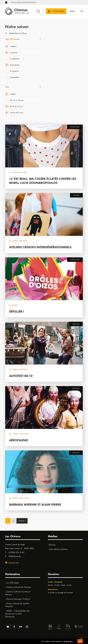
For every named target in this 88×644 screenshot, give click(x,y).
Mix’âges (51, 52)
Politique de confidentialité (59, 639)
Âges (7, 87)
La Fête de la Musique (56, 41)
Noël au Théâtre (53, 100)
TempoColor (52, 95)
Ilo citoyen (51, 89)
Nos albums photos (58, 549)
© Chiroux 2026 (43, 639)
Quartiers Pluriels (54, 84)
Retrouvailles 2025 (55, 111)
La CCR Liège (13, 583)
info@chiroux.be (15, 556)
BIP (48, 68)
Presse (52, 545)
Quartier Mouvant (54, 79)
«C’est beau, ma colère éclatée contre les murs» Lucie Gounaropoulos (43, 181)
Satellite (50, 62)
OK (80, 642)
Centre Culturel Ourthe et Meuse (18, 593)
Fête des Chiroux (54, 35)
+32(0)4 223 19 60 (16, 552)
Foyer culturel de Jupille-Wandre (18, 605)
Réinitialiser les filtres (16, 33)
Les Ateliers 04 (53, 73)
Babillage (51, 57)
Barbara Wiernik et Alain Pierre (35, 504)
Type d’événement (12, 39)
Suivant (22, 521)
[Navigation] (73, 11)
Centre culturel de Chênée (19, 587)
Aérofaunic (19, 440)
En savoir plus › (68, 643)
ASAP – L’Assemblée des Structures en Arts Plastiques (17, 614)
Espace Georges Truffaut (18, 599)
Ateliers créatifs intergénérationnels (40, 247)
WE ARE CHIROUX (55, 105)
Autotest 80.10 (21, 376)
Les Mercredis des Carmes (57, 46)
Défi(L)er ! (17, 311)
